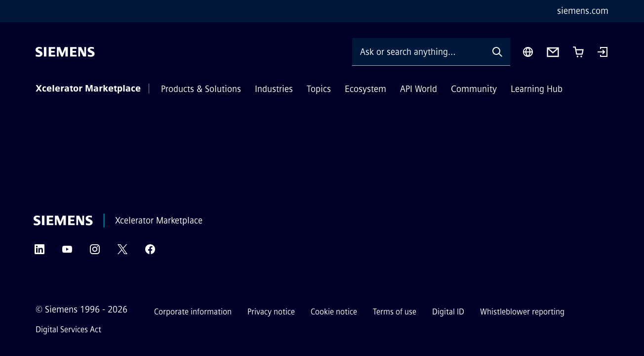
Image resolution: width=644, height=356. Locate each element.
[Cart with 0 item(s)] (578, 52)
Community (474, 89)
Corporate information (193, 312)
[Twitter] (122, 252)
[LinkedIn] (40, 252)
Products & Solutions (201, 89)
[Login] (603, 53)
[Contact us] (553, 52)
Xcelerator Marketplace (88, 89)
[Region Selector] (528, 52)
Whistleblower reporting (522, 312)
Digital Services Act (68, 330)
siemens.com (583, 11)
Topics (319, 89)
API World (419, 89)
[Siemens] (65, 52)
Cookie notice (334, 312)
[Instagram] (95, 252)
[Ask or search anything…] (418, 52)
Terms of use (395, 312)
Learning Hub (537, 89)
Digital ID (448, 312)
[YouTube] (67, 252)
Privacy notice (271, 312)
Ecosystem (365, 89)
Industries (274, 89)
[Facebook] (150, 252)
